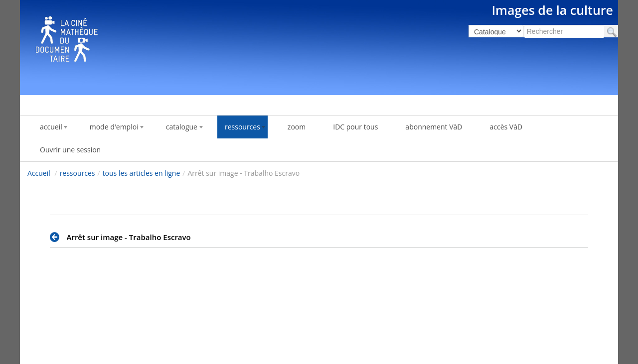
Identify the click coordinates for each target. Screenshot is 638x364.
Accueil (39, 173)
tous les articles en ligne (142, 173)
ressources (78, 173)
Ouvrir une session (70, 150)
